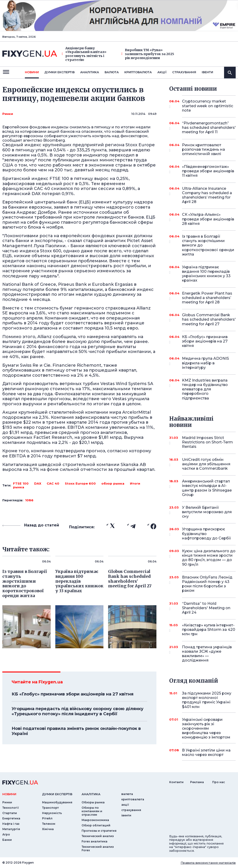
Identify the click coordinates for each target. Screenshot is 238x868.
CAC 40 (53, 483)
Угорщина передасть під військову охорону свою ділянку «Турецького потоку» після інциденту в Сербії (78, 711)
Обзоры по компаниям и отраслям (92, 811)
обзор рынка (113, 483)
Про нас (219, 782)
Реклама (197, 782)
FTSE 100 (21, 483)
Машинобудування (57, 802)
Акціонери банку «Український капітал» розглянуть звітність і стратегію (84, 54)
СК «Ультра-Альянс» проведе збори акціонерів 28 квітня (208, 219)
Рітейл (47, 818)
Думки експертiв (59, 72)
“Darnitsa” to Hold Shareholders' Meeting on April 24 (206, 608)
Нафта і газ (11, 824)
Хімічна (48, 829)
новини (32, 72)
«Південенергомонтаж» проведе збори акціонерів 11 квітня (208, 171)
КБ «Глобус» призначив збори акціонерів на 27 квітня (73, 694)
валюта (112, 72)
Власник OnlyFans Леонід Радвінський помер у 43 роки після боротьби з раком (207, 584)
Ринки (8, 114)
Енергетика (11, 818)
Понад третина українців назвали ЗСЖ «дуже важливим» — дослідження (207, 654)
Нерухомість (52, 813)
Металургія (11, 829)
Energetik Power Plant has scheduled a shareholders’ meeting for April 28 (207, 298)
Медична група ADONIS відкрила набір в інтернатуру (205, 363)
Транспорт (50, 808)
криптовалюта (138, 72)
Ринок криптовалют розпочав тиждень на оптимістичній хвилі (203, 149)
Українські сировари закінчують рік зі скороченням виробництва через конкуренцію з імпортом (206, 728)
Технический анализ (98, 836)
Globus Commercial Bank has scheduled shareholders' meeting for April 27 (209, 319)
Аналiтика (90, 72)
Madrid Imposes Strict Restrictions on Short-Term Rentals (207, 442)
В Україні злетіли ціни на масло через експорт (206, 752)
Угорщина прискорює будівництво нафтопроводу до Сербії (207, 534)
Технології (11, 808)
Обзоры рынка (93, 802)
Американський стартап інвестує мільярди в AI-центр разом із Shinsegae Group (207, 488)
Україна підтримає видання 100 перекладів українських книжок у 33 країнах (206, 274)
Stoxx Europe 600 (80, 483)
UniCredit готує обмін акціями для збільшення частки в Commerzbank (206, 464)
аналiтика (91, 794)
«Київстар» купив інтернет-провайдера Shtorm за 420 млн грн (209, 630)
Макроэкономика (95, 820)
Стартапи (10, 813)
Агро (6, 834)
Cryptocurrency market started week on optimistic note (208, 106)
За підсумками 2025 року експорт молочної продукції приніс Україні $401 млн (207, 700)
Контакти (176, 782)
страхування (184, 72)
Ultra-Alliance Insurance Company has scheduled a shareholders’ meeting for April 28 (207, 195)
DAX (38, 483)
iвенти (207, 72)
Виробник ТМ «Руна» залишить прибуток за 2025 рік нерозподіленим (148, 54)
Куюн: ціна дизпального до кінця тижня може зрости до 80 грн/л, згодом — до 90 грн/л (209, 558)
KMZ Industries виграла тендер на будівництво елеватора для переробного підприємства (205, 389)
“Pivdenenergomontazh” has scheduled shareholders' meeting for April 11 (209, 128)
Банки (7, 840)
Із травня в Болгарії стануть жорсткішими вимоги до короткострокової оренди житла (208, 245)
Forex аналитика (94, 841)
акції (162, 72)
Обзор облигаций (96, 825)
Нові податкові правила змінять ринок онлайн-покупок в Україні (76, 731)
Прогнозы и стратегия (99, 831)
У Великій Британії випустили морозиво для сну (207, 512)
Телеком (49, 824)
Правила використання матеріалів (208, 863)
